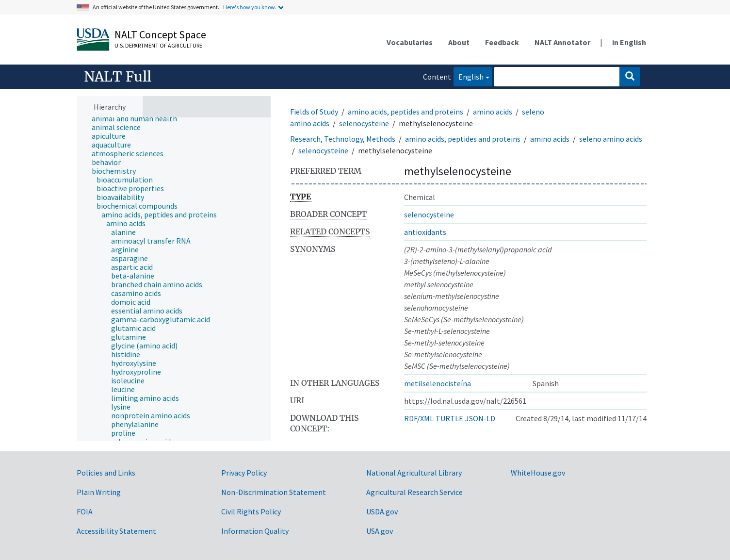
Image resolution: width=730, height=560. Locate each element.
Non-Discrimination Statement (274, 492)
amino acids (493, 112)
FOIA (85, 511)
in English (629, 42)
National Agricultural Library (414, 473)
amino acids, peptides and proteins (406, 112)
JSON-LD (480, 418)
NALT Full (118, 77)
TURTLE (449, 418)
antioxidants (425, 232)
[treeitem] (138, 118)
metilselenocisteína (438, 383)
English (469, 76)
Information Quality (255, 531)
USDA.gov (382, 511)
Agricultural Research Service (414, 492)
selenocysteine (364, 123)
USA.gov (380, 531)
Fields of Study (314, 112)
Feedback (502, 42)
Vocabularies (410, 42)
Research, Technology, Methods (343, 139)
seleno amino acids (611, 139)
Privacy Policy (244, 473)
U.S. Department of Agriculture (158, 45)
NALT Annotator (562, 42)
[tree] (174, 279)
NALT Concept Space (160, 34)
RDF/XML (419, 418)
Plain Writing (99, 492)
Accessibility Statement (116, 531)
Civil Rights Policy (251, 511)
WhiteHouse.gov (538, 473)
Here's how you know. (250, 7)
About (459, 42)
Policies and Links (106, 473)
